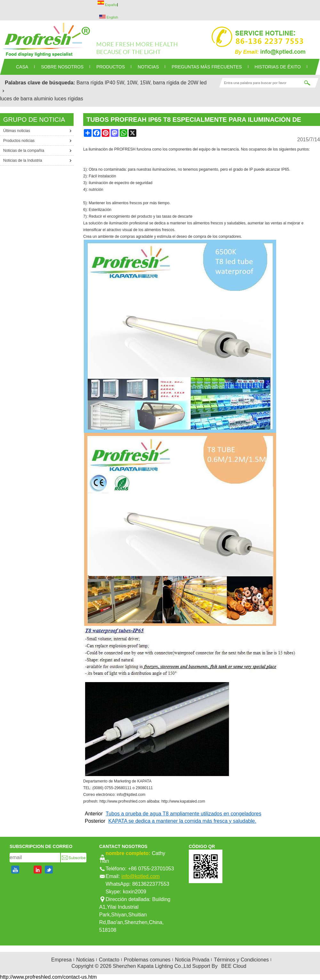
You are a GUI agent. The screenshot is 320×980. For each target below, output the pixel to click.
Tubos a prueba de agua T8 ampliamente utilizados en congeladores (184, 814)
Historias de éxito (278, 67)
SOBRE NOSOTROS (62, 67)
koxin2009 (135, 892)
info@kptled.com (140, 876)
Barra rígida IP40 (96, 83)
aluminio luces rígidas (59, 99)
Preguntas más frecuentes (207, 67)
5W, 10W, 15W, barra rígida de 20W (158, 83)
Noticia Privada (192, 960)
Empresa (61, 960)
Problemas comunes (147, 960)
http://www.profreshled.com (123, 801)
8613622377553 (151, 884)
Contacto (109, 960)
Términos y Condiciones (241, 960)
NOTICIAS (148, 67)
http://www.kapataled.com (183, 801)
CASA (22, 67)
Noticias (85, 960)
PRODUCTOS (111, 67)
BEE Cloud (234, 966)
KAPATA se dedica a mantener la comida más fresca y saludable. (182, 821)
